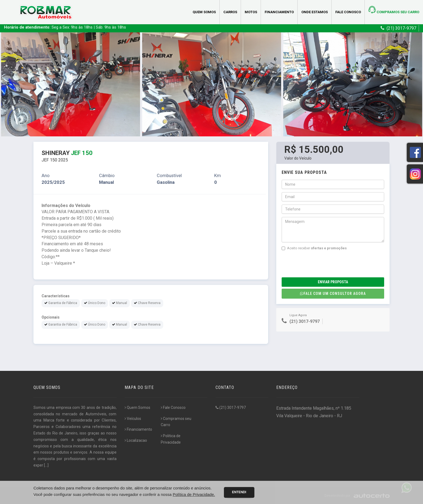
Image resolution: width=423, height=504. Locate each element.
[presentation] (323, 264)
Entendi (239, 492)
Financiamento (279, 12)
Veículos (133, 419)
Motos (251, 12)
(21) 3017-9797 (231, 408)
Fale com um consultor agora (333, 294)
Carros (230, 12)
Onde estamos (315, 12)
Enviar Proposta (333, 282)
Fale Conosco (348, 12)
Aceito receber (314, 248)
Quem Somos (204, 12)
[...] (46, 465)
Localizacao (136, 440)
